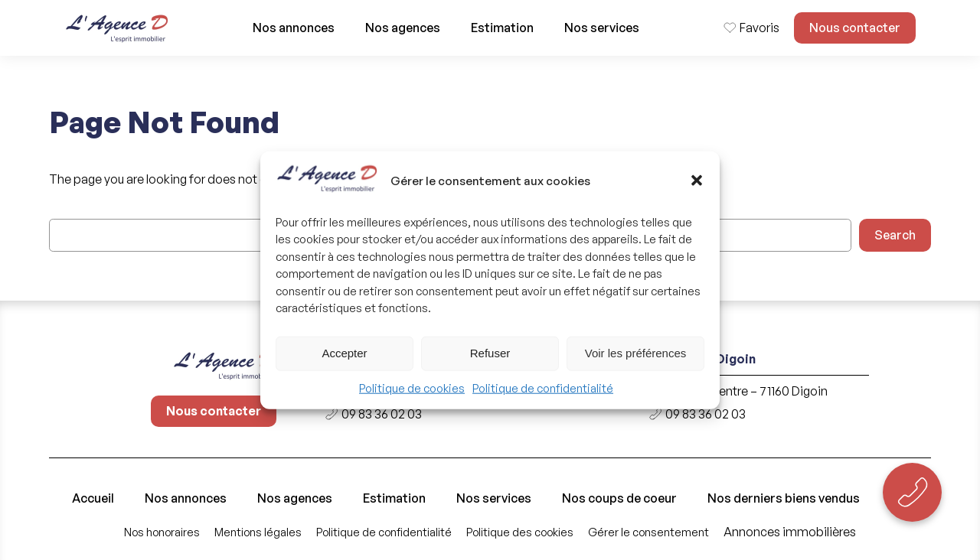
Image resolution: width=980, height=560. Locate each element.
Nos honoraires (162, 532)
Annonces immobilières (790, 532)
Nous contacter (855, 28)
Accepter (344, 353)
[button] (697, 181)
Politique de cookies (412, 388)
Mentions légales (258, 532)
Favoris (759, 28)
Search (895, 235)
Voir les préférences (636, 353)
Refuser (490, 353)
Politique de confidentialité (543, 388)
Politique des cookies (520, 532)
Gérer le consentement (648, 532)
